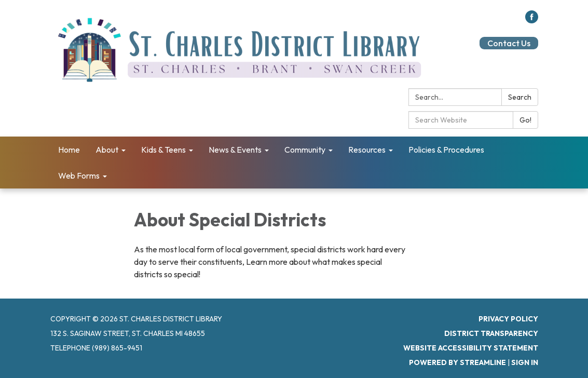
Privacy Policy (508, 319)
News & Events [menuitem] (235, 150)
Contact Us (509, 43)
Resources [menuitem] (367, 150)
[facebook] (532, 20)
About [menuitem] (107, 150)
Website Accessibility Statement (471, 348)
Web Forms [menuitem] (79, 176)
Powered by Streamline (457, 362)
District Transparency (491, 333)
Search (520, 97)
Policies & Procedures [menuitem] (446, 150)
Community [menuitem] (305, 150)
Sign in (525, 362)
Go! (525, 120)
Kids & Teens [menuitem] (163, 150)
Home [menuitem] (69, 150)
